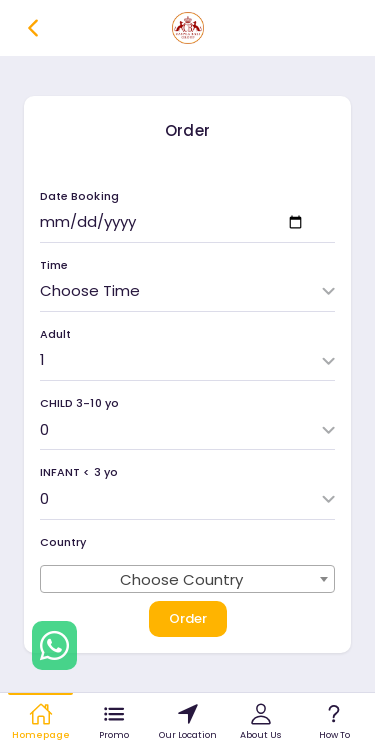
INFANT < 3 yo (79, 472)
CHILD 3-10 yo (79, 403)
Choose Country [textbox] (182, 579)
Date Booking (79, 196)
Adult (55, 334)
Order (188, 618)
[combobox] (187, 579)
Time (54, 265)
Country (63, 542)
